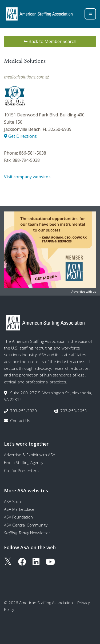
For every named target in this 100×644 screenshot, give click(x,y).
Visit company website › (27, 177)
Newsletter (27, 533)
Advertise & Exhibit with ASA (30, 455)
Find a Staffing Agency (24, 462)
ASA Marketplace (19, 509)
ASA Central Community (26, 525)
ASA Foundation (18, 517)
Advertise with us (84, 291)
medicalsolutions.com (26, 77)
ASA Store (13, 501)
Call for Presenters (21, 470)
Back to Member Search (50, 41)
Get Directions (20, 136)
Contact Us (20, 421)
